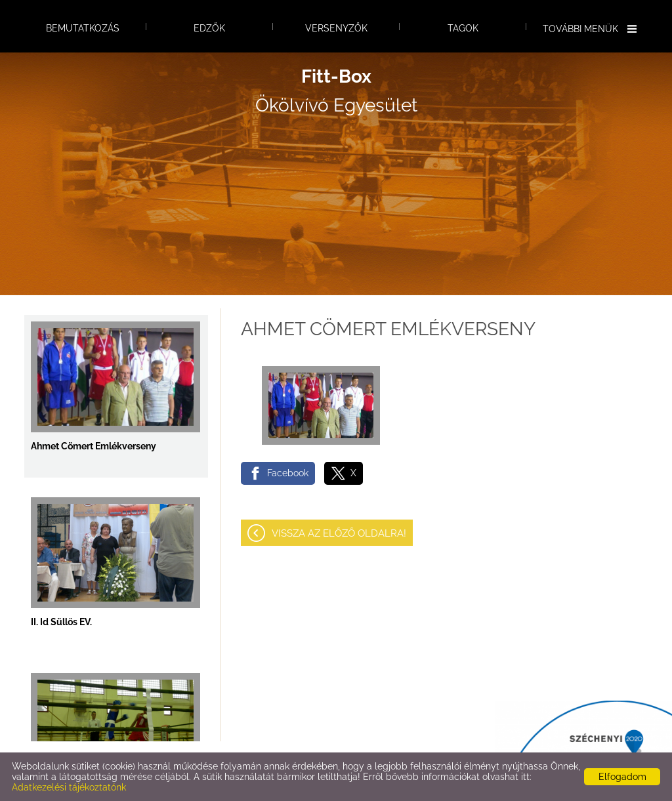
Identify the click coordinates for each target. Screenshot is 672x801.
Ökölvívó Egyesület (336, 91)
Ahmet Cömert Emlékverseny (94, 446)
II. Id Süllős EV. (61, 622)
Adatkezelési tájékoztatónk (69, 787)
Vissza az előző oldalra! (339, 533)
